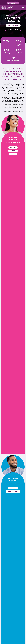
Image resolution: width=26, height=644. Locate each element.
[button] (23, 8)
